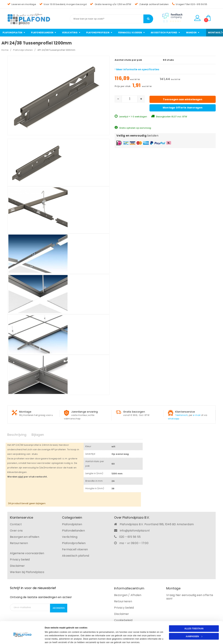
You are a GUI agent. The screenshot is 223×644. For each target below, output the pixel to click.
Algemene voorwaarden (27, 553)
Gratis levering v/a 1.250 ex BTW (111, 4)
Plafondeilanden (73, 531)
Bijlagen (38, 435)
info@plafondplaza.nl (135, 531)
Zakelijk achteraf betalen (152, 4)
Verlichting (70, 537)
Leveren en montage (22, 4)
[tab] (19, 435)
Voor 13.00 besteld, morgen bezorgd (63, 4)
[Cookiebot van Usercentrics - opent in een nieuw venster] (23, 638)
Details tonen (52, 638)
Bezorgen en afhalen (25, 537)
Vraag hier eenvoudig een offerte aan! (190, 597)
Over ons (16, 531)
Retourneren (19, 543)
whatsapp (174, 419)
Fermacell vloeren (75, 549)
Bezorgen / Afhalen (128, 595)
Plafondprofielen (23, 50)
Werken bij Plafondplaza (27, 572)
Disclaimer (17, 566)
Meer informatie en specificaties (137, 69)
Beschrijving (17, 435)
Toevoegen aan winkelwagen (183, 99)
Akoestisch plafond (76, 556)
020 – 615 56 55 (130, 537)
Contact (16, 524)
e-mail (197, 415)
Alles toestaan (194, 616)
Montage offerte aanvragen (183, 108)
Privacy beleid (20, 560)
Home (5, 50)
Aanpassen (194, 624)
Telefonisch (182, 415)
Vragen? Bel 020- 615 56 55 (190, 4)
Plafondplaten (72, 524)
